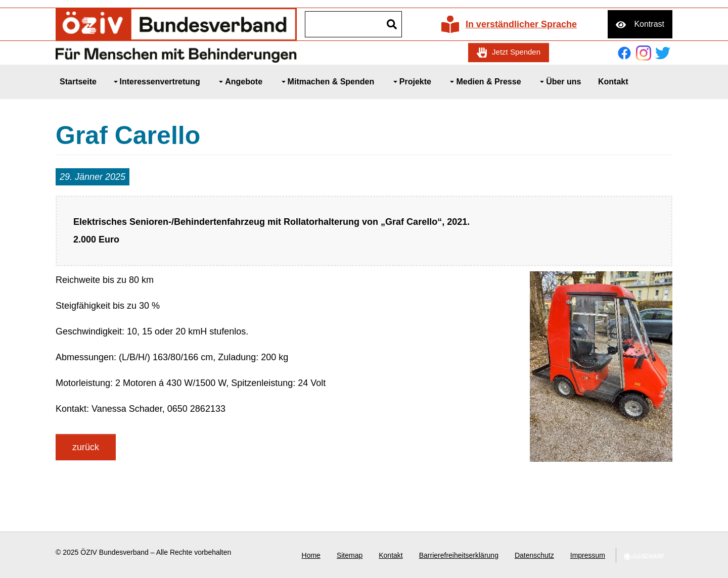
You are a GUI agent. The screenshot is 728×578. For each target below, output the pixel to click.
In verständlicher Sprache (521, 24)
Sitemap (350, 555)
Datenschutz (534, 555)
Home (311, 555)
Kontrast (649, 24)
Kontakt (391, 555)
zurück (86, 447)
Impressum (588, 555)
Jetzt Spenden (516, 52)
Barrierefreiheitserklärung (459, 555)
